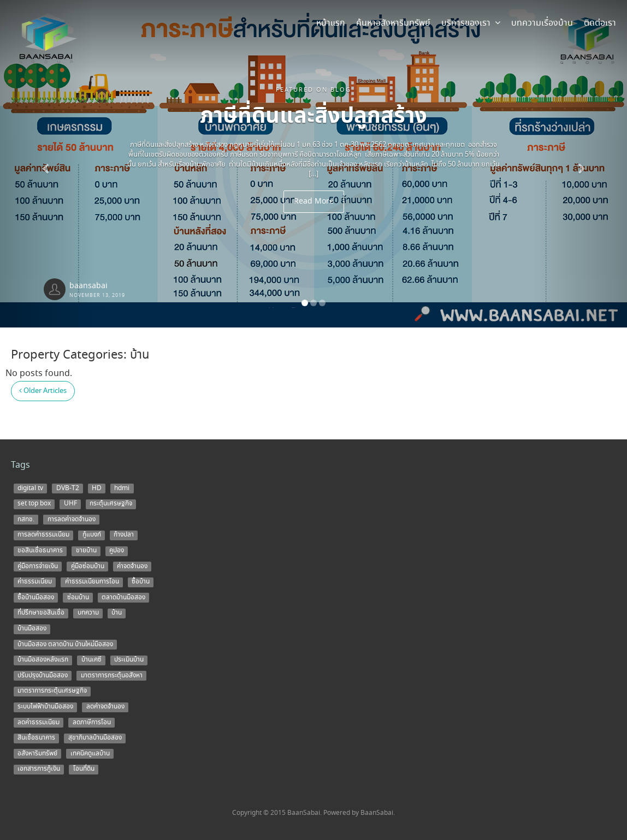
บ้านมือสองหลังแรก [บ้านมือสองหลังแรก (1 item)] (43, 660)
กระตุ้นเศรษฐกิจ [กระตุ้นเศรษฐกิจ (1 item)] (111, 504)
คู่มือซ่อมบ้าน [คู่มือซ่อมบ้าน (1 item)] (88, 566)
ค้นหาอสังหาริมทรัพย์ (393, 23)
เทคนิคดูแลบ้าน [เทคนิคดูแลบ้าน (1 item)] (90, 753)
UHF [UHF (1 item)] (70, 504)
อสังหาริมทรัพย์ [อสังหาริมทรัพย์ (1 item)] (37, 753)
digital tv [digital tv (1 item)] (30, 488)
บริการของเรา (471, 23)
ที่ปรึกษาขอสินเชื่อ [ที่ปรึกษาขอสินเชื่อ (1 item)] (41, 613)
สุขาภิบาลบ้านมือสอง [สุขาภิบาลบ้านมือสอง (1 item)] (95, 738)
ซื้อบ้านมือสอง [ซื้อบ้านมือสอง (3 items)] (36, 597)
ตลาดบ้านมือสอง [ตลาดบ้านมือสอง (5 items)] (123, 597)
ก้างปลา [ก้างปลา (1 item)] (124, 535)
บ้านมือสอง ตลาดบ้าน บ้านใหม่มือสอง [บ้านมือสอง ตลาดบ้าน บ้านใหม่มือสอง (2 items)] (65, 644)
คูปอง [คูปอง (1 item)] (117, 551)
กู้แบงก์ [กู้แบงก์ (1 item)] (92, 535)
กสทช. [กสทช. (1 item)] (26, 519)
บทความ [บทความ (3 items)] (88, 613)
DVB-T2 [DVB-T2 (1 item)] (68, 488)
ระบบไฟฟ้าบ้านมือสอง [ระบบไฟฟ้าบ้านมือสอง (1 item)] (45, 707)
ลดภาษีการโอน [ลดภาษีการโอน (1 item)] (92, 722)
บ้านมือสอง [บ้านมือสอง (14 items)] (32, 629)
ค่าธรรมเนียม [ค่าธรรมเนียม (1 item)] (35, 582)
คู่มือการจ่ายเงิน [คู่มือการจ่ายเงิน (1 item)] (38, 566)
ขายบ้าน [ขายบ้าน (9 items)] (86, 551)
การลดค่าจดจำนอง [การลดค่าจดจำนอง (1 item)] (72, 519)
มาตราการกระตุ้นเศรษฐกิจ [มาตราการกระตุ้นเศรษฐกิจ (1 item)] (52, 691)
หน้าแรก (331, 23)
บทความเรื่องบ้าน (542, 23)
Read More (314, 201)
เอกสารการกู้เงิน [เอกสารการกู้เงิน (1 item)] (39, 769)
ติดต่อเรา (600, 23)
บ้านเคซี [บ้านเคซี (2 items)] (91, 660)
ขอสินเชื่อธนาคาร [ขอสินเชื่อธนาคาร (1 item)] (40, 551)
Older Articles (43, 391)
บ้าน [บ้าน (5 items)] (117, 613)
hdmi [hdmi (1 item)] (122, 488)
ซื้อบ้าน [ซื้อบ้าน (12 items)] (141, 582)
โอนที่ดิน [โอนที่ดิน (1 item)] (84, 769)
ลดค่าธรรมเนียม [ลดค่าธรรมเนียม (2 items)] (39, 722)
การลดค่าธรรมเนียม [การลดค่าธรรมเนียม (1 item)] (43, 535)
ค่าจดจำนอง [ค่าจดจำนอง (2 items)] (132, 566)
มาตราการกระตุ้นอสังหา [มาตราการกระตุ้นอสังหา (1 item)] (112, 675)
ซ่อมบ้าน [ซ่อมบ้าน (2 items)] (78, 597)
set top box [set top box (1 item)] (34, 504)
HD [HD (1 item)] (97, 488)
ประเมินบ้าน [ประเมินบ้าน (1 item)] (129, 660)
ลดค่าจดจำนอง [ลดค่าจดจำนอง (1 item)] (105, 707)
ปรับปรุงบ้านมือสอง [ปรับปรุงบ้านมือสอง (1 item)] (43, 675)
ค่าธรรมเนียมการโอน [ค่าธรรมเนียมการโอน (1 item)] (92, 582)
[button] (47, 164)
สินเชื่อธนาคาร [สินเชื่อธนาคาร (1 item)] (36, 738)
